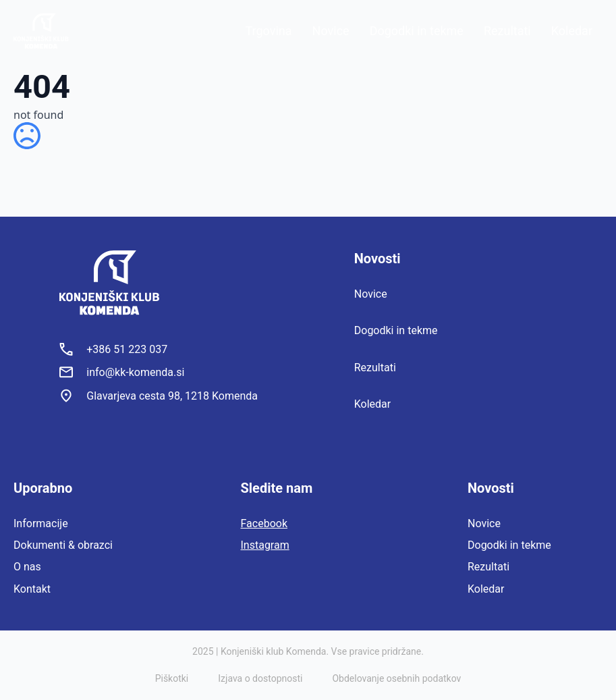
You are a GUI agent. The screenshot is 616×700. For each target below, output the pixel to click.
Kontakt (32, 589)
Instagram (265, 545)
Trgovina (269, 31)
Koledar (572, 31)
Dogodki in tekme (417, 31)
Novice (331, 31)
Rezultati (507, 31)
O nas (27, 567)
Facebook (264, 523)
